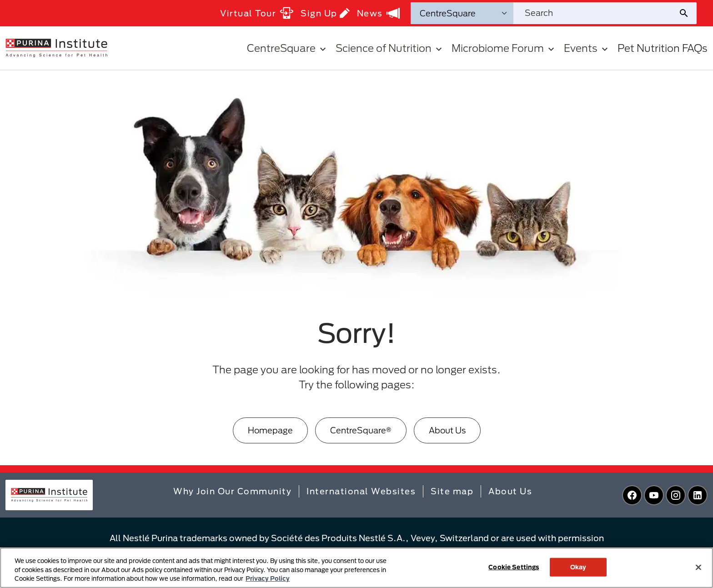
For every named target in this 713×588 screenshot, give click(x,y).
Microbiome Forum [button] (504, 48)
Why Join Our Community (232, 491)
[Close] (698, 567)
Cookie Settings (514, 567)
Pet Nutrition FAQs (663, 48)
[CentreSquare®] (361, 430)
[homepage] (56, 47)
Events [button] (587, 48)
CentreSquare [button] (288, 48)
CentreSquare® (361, 430)
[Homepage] (270, 430)
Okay (578, 567)
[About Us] (447, 430)
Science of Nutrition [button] (390, 48)
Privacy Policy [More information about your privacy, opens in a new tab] (268, 578)
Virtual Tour (257, 13)
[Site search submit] (687, 13)
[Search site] (596, 13)
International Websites (361, 491)
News (378, 13)
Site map (452, 491)
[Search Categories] (462, 13)
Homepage (270, 430)
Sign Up (325, 13)
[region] (356, 568)
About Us (447, 430)
